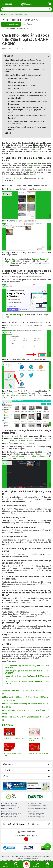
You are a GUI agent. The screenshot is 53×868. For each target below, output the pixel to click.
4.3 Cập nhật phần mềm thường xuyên (22, 85)
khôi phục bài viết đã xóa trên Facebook (18, 440)
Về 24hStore (26, 764)
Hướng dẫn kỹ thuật (11, 24)
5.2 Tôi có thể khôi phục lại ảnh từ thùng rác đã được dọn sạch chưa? (27, 103)
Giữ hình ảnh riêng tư (14, 315)
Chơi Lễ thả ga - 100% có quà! (14, 738)
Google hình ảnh (16, 178)
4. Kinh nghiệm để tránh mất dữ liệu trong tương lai (23, 75)
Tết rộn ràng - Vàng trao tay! (39, 753)
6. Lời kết (8, 133)
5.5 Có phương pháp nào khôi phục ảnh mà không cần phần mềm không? (28, 123)
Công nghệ (17, 20)
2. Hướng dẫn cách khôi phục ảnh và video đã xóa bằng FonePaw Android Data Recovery (25, 65)
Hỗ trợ (26, 777)
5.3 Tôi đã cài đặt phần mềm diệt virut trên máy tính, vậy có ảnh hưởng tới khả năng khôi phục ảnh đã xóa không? (27, 110)
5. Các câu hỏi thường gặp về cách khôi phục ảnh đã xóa (25, 92)
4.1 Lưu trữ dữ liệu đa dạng (18, 79)
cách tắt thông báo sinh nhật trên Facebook (30, 456)
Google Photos (34, 166)
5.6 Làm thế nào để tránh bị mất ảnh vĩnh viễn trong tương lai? (27, 128)
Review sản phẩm (31, 20)
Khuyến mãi (27, 24)
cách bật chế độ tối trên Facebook (16, 395)
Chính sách (26, 771)
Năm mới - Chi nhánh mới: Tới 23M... (13, 755)
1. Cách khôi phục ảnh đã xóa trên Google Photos (23, 60)
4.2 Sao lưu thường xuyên (17, 82)
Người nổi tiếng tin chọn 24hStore (17, 29)
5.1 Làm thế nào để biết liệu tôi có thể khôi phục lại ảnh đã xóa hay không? (27, 97)
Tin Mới (6, 20)
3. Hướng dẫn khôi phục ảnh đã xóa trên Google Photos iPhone (25, 70)
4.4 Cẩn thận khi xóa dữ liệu (18, 89)
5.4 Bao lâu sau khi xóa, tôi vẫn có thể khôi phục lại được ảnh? (27, 117)
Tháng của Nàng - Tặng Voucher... (37, 739)
